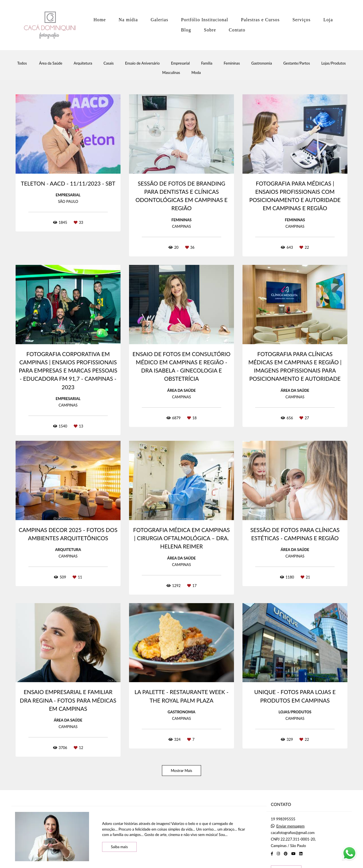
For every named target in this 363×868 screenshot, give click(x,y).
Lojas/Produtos (334, 63)
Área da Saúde (51, 63)
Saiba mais (119, 847)
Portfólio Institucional (204, 20)
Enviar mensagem (290, 826)
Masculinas (171, 73)
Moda (196, 73)
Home (100, 20)
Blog (186, 30)
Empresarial (180, 63)
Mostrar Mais (181, 771)
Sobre (210, 30)
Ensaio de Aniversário (142, 63)
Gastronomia (262, 63)
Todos (22, 63)
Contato (237, 30)
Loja (328, 20)
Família (207, 63)
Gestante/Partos (297, 63)
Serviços (301, 20)
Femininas (232, 63)
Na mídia (128, 20)
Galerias (159, 20)
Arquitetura (83, 63)
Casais (109, 63)
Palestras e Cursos (260, 20)
